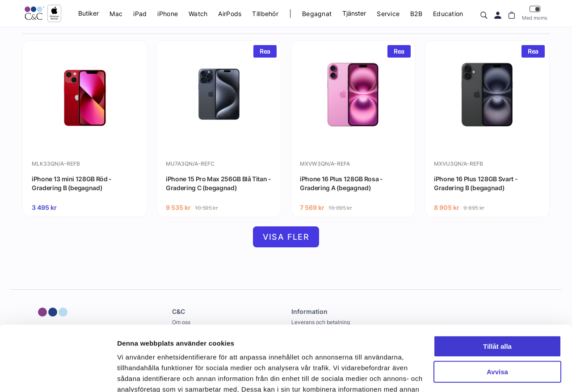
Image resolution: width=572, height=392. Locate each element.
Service (388, 14)
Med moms (535, 13)
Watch (198, 14)
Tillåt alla (497, 286)
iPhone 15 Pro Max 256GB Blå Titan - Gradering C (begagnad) (219, 183)
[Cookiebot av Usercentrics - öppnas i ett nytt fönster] (58, 375)
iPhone (168, 14)
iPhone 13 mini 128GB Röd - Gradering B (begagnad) (72, 183)
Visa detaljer (137, 374)
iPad (140, 14)
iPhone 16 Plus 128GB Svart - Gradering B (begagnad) (476, 183)
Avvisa (497, 311)
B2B (416, 14)
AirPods (230, 14)
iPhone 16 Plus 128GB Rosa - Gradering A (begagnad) (341, 183)
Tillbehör (265, 14)
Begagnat (317, 14)
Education (448, 14)
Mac (116, 14)
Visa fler (286, 237)
